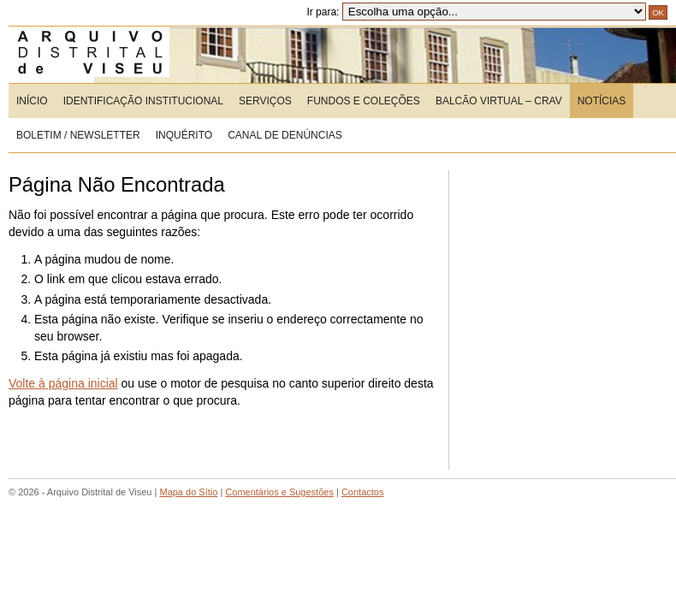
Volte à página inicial (63, 383)
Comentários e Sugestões (279, 492)
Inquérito (184, 135)
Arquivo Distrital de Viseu (119, 55)
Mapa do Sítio (188, 492)
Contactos (363, 492)
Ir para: (476, 12)
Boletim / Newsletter (78, 135)
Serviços (265, 101)
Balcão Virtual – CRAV (499, 101)
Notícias (602, 101)
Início (32, 101)
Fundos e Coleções (364, 101)
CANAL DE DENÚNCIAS (285, 135)
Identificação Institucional (143, 101)
